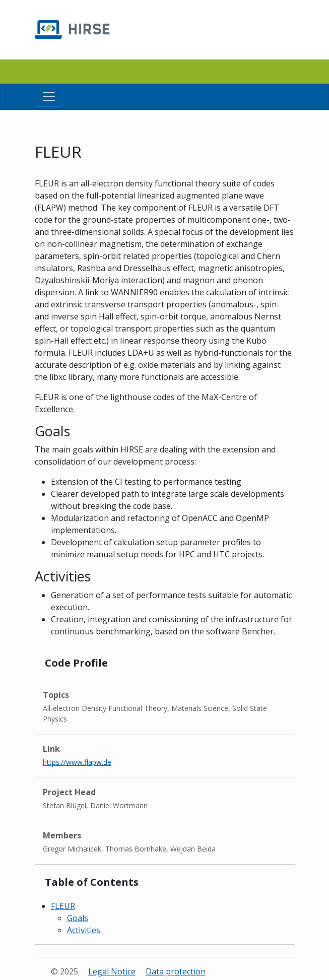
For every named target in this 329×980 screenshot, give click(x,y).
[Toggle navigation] (49, 97)
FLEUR (63, 906)
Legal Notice (112, 971)
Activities (84, 930)
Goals (78, 918)
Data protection (176, 971)
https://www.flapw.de (77, 762)
